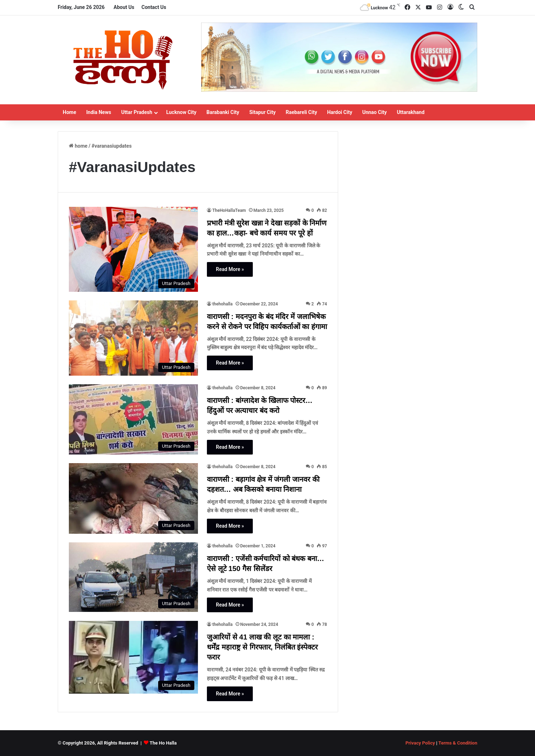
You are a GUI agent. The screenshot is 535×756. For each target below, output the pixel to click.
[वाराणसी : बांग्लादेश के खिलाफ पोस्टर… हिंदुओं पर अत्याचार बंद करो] (133, 419)
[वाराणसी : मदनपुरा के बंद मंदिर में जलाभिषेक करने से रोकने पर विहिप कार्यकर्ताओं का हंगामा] (133, 338)
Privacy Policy (420, 743)
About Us (124, 7)
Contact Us (154, 7)
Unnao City (374, 112)
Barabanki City (223, 112)
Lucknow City (181, 112)
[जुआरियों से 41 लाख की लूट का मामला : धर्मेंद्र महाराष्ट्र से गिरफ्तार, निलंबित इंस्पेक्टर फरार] (133, 657)
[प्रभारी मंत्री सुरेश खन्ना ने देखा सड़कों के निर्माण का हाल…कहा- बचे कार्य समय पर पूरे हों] (133, 249)
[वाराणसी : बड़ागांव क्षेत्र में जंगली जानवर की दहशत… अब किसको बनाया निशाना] (133, 498)
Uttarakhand (411, 112)
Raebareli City (302, 112)
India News (98, 112)
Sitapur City (262, 112)
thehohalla (222, 304)
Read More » (230, 269)
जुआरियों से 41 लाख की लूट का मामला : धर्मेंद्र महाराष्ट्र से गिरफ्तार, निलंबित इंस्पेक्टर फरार (262, 647)
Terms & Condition (458, 743)
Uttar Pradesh (137, 112)
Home (69, 112)
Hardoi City (340, 112)
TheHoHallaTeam (229, 210)
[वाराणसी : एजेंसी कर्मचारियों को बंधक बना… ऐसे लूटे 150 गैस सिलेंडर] (133, 577)
